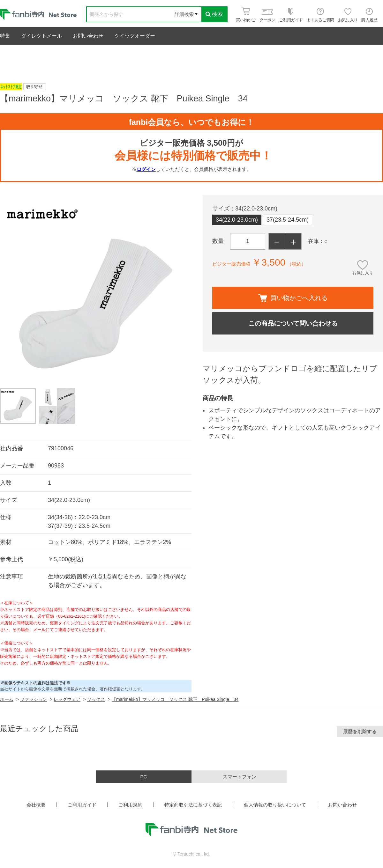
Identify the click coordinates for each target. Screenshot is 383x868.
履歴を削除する (360, 731)
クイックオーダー (135, 36)
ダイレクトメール (41, 36)
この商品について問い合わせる (293, 323)
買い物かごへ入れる (293, 298)
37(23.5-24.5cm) (288, 220)
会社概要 (36, 805)
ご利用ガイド (82, 805)
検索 (214, 14)
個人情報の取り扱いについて (275, 805)
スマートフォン (240, 777)
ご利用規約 (130, 805)
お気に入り (363, 273)
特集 (5, 36)
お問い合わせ (88, 36)
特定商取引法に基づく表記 (193, 805)
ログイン (146, 169)
